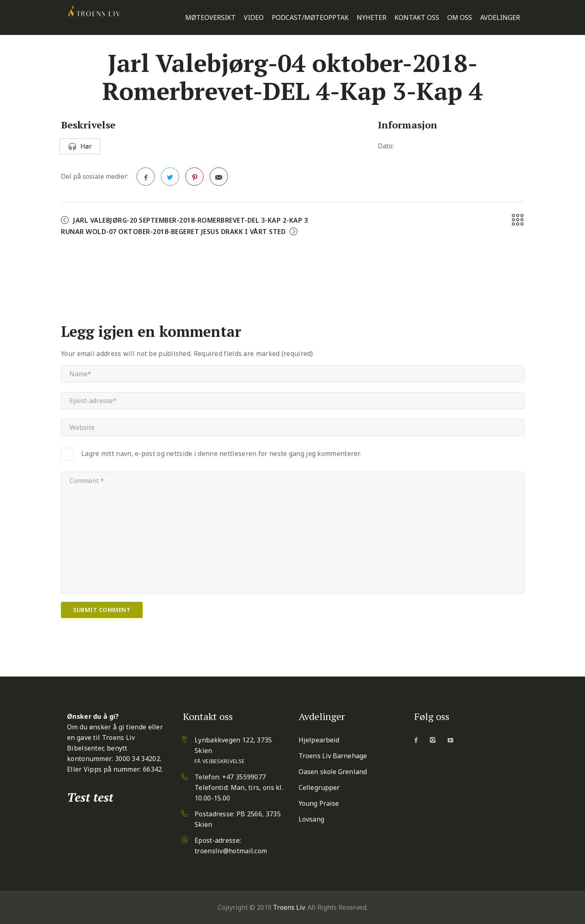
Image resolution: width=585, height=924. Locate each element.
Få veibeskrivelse (220, 761)
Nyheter (372, 18)
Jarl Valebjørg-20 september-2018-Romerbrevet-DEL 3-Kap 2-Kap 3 (191, 220)
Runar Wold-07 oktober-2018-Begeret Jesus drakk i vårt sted (173, 232)
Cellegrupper (319, 787)
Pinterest (195, 179)
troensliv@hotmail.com (231, 851)
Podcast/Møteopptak (310, 18)
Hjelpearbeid (319, 740)
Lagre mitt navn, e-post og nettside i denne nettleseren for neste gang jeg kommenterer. (221, 453)
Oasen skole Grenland (333, 772)
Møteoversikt (210, 18)
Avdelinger (500, 18)
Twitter (170, 179)
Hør (80, 146)
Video (254, 18)
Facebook (146, 179)
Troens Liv (289, 907)
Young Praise (319, 803)
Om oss (460, 18)
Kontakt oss (417, 18)
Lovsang (311, 819)
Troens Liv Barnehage (333, 756)
